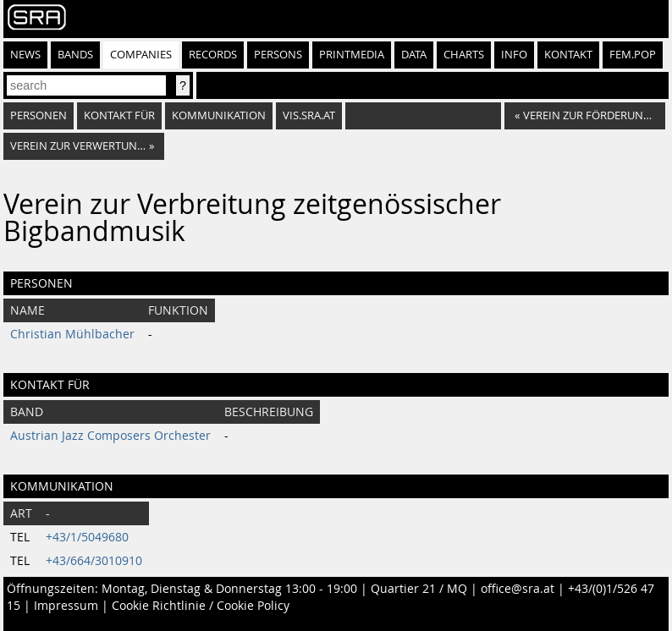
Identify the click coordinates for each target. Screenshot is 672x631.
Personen (39, 115)
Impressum (66, 606)
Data (414, 55)
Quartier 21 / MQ (419, 589)
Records (213, 55)
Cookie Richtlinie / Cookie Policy (201, 606)
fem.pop (633, 55)
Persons (278, 55)
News (25, 55)
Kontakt (568, 55)
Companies (141, 55)
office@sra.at (518, 589)
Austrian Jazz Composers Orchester (110, 436)
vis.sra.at (309, 115)
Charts (464, 55)
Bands (75, 55)
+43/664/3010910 (94, 561)
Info (514, 55)
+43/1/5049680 (87, 537)
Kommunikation (219, 115)
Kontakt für (119, 115)
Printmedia (352, 55)
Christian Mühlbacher (72, 334)
